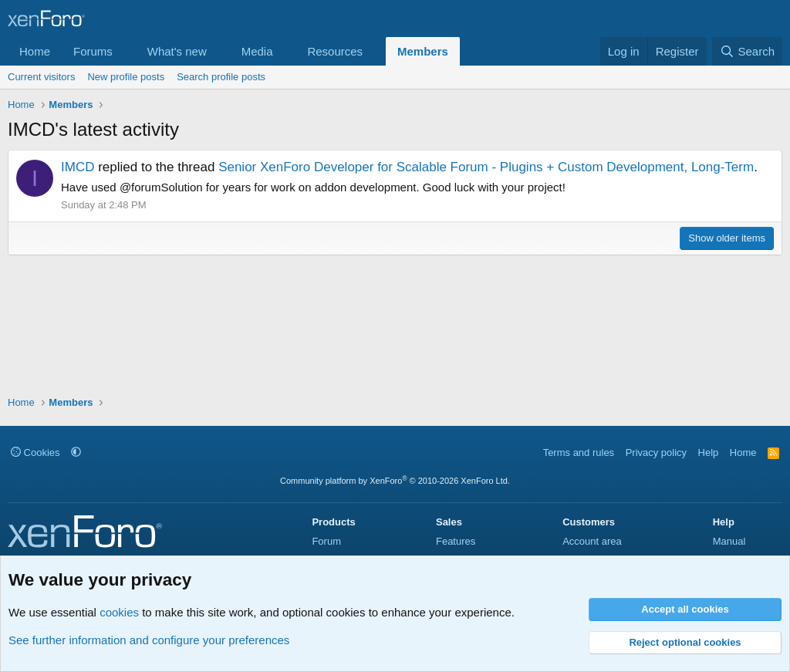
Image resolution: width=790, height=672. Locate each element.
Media (257, 51)
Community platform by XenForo (395, 481)
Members (423, 51)
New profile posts (126, 77)
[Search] (747, 51)
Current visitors (41, 77)
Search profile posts (221, 77)
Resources (335, 51)
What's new (177, 51)
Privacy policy (656, 453)
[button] (125, 51)
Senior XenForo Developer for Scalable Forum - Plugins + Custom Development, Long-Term (486, 167)
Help (709, 453)
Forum (326, 541)
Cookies (35, 453)
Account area (592, 541)
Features (456, 541)
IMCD (78, 167)
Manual (729, 541)
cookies (119, 612)
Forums (93, 51)
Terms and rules (579, 453)
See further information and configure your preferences (149, 640)
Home (35, 51)
